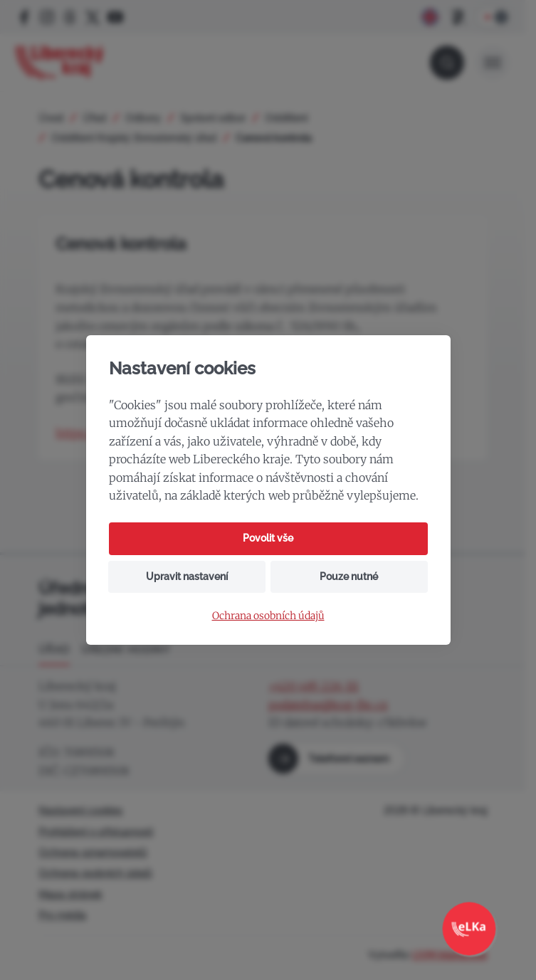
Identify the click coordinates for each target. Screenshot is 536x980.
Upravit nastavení (187, 576)
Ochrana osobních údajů (268, 616)
